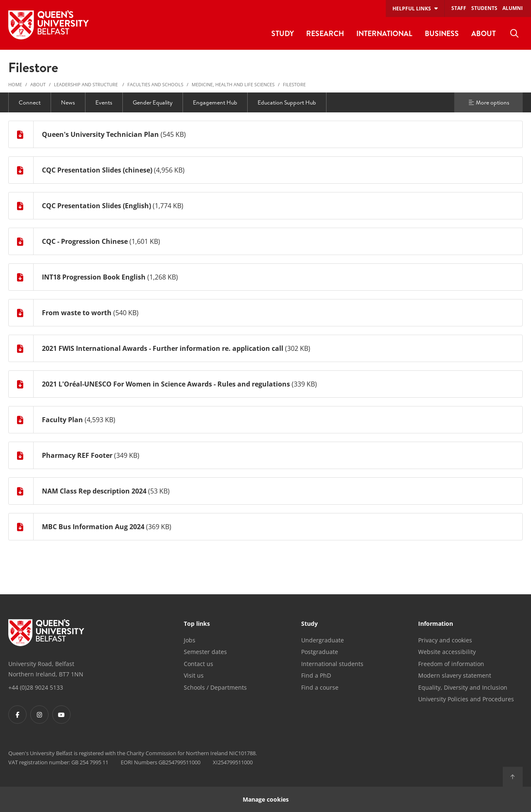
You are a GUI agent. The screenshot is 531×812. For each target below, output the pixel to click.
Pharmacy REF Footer (78, 455)
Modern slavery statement (455, 675)
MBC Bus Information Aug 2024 (93, 527)
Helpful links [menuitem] (412, 9)
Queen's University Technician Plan (100, 134)
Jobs (190, 640)
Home (15, 84)
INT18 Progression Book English (94, 277)
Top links (197, 624)
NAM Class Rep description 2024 (94, 491)
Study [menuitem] (283, 33)
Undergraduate (323, 640)
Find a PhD (316, 675)
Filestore (294, 84)
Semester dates (205, 652)
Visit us (194, 675)
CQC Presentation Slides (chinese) (97, 170)
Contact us (199, 664)
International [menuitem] (384, 33)
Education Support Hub (287, 102)
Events (104, 102)
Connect (30, 102)
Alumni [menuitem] (513, 8)
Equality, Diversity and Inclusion (463, 687)
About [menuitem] (484, 33)
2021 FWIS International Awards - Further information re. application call (163, 348)
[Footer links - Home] (46, 633)
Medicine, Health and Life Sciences (233, 84)
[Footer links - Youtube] (61, 715)
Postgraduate (320, 652)
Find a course (320, 687)
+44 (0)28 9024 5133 (36, 687)
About (38, 84)
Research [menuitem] (325, 33)
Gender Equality (153, 102)
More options (489, 102)
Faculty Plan (62, 420)
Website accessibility (447, 652)
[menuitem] (514, 34)
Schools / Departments (215, 687)
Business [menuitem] (442, 33)
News (68, 102)
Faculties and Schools (155, 84)
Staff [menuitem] (459, 8)
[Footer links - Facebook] (17, 715)
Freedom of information (451, 664)
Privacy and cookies (445, 640)
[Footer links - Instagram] (39, 715)
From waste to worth (77, 313)
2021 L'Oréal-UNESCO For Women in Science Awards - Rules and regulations (166, 384)
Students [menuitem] (484, 8)
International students (332, 664)
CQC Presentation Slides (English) (96, 206)
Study (309, 624)
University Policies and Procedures (466, 699)
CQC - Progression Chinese (85, 241)
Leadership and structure (86, 84)
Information (436, 624)
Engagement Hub (215, 102)
